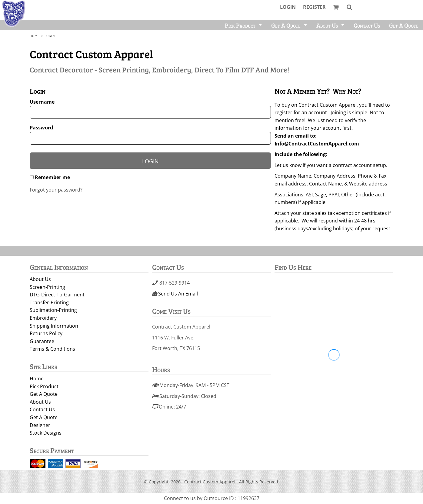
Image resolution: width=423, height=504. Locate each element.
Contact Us (42, 409)
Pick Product (44, 386)
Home (35, 36)
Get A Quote (44, 394)
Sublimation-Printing (53, 310)
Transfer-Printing (49, 302)
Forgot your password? (56, 190)
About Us (40, 279)
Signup (283, 241)
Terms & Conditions (52, 349)
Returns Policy (46, 333)
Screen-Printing (47, 287)
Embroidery (43, 318)
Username (42, 102)
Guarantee (42, 341)
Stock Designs (46, 433)
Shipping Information (54, 326)
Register (314, 7)
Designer (40, 425)
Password (41, 128)
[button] (336, 7)
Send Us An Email (178, 294)
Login (288, 7)
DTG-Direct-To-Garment (57, 295)
